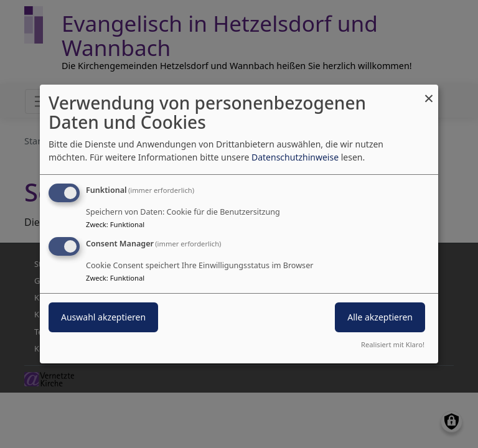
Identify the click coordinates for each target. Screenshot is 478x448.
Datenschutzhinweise (295, 157)
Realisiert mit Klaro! (393, 344)
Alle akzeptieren (380, 317)
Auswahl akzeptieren (103, 317)
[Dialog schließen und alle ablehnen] (429, 92)
